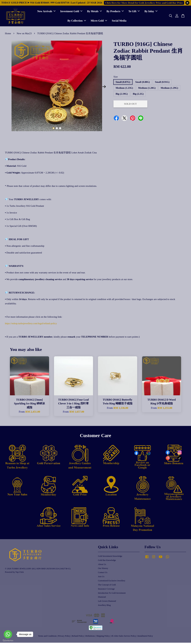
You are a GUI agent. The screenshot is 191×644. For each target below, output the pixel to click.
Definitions (90, 637)
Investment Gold (71, 12)
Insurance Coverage (106, 590)
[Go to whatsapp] (8, 634)
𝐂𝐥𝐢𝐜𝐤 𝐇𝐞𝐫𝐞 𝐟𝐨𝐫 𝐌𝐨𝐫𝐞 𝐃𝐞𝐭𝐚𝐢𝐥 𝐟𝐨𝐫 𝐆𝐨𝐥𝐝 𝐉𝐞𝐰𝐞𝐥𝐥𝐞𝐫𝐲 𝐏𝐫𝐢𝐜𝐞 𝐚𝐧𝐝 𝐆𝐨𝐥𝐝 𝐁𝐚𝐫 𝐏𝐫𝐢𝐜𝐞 (144, 3)
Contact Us (103, 574)
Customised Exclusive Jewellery (112, 582)
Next (104, 88)
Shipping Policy (103, 637)
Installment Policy (145, 637)
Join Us (101, 578)
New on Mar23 (24, 35)
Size (116, 78)
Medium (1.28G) (147, 89)
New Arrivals (46, 12)
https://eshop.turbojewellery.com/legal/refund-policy (31, 325)
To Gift (134, 12)
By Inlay (151, 12)
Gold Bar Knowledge (107, 561)
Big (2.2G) (138, 95)
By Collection (77, 21)
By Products (115, 12)
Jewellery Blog (104, 606)
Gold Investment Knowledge (110, 557)
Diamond (102, 598)
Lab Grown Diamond (107, 602)
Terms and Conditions (47, 637)
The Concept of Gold (107, 586)
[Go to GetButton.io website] (8, 641)
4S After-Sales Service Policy (124, 637)
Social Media (119, 21)
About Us (102, 565)
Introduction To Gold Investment (112, 594)
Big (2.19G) (122, 95)
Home (8, 35)
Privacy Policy (64, 637)
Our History (103, 570)
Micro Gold (99, 21)
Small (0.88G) (143, 83)
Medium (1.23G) (124, 89)
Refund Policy (78, 637)
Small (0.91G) (162, 83)
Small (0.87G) (123, 83)
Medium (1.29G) (169, 89)
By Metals (94, 12)
